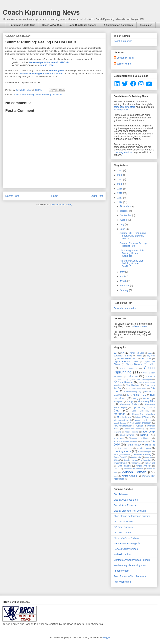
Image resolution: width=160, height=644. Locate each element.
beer (150, 353)
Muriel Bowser (120, 423)
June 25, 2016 (46, 65)
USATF (117, 469)
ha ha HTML (139, 395)
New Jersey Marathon (141, 423)
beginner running (123, 356)
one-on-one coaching (134, 429)
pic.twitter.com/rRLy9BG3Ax (55, 62)
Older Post (97, 196)
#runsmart (34, 62)
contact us (132, 376)
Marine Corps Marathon (143, 414)
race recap (148, 432)
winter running (129, 476)
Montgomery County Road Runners (132, 560)
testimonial (136, 457)
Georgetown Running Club (127, 543)
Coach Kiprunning (123, 41)
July (122, 225)
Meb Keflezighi (124, 417)
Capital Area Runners (125, 505)
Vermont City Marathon (134, 469)
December (126, 206)
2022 (120, 175)
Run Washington (122, 582)
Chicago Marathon (129, 368)
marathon (120, 414)
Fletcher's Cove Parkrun (126, 538)
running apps (126, 448)
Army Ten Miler (137, 353)
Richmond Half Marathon (140, 438)
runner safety (19, 95)
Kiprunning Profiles (129, 404)
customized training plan (142, 379)
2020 (120, 184)
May (122, 272)
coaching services (123, 152)
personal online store (124, 107)
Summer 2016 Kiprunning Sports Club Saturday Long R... (133, 236)
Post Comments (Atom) (61, 205)
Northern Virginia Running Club (130, 565)
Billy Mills (151, 356)
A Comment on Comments (118, 25)
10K (115, 353)
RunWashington (145, 452)
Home (55, 196)
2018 (120, 193)
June (123, 229)
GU (128, 395)
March (124, 281)
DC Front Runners (123, 527)
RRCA (144, 441)
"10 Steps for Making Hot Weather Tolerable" (41, 73)
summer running (43, 95)
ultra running (124, 466)
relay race (119, 438)
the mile (148, 457)
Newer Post (12, 196)
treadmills (136, 463)
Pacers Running (131, 432)
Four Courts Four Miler (136, 388)
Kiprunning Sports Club (22, 25)
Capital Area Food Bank (126, 361)
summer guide (56, 70)
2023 (120, 170)
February (125, 286)
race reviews (127, 435)
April (123, 277)
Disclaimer (146, 25)
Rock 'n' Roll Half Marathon (126, 441)
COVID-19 (150, 376)
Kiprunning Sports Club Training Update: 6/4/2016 (131, 264)
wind (116, 476)
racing (144, 435)
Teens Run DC (121, 457)
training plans (130, 460)
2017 (120, 198)
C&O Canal (146, 359)
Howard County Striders (126, 549)
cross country (122, 379)
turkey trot (150, 463)
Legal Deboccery (140, 411)
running (30, 95)
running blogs (144, 448)
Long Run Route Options (83, 25)
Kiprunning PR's (146, 401)
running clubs (122, 451)
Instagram (118, 401)
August (124, 220)
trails (116, 460)
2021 (120, 179)
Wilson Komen (124, 64)
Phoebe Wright (121, 571)
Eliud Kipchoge (133, 385)
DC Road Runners (123, 382)
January (124, 290)
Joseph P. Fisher (126, 58)
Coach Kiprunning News (41, 12)
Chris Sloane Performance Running (132, 516)
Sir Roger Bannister (122, 455)
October (124, 211)
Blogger (106, 637)
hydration (147, 398)
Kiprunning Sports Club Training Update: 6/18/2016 (131, 253)
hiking (135, 398)
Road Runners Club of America (130, 576)
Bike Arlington (121, 494)
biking (139, 356)
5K (123, 353)
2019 (120, 189)
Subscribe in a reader (125, 308)
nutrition (140, 426)
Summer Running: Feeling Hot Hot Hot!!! (133, 245)
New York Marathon (123, 426)
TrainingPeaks (121, 110)
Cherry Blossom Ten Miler (140, 364)
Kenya (130, 401)
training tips (57, 95)
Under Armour (143, 466)
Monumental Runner (143, 420)
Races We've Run (52, 25)
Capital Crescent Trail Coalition (130, 511)
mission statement (122, 420)
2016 (120, 202)
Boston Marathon (126, 358)
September (126, 215)
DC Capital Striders (124, 522)
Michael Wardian (143, 417)
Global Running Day (133, 392)
